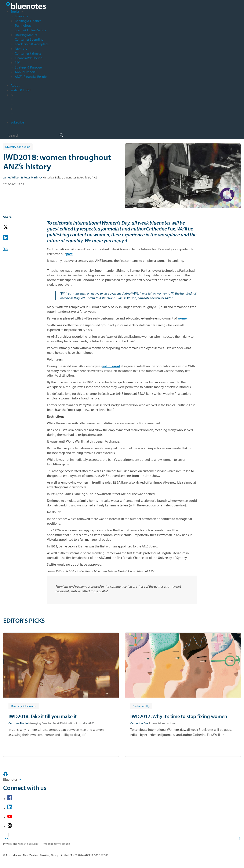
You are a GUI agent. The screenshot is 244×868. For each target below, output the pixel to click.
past (69, 254)
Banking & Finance (28, 21)
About (15, 85)
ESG (18, 63)
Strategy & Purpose (28, 67)
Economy (21, 16)
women (183, 318)
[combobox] (36, 135)
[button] (12, 227)
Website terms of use (57, 844)
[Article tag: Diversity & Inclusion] (24, 706)
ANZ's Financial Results (31, 77)
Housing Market (26, 35)
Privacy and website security (21, 844)
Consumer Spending (29, 39)
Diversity (21, 49)
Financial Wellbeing (29, 58)
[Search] (36, 135)
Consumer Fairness (28, 53)
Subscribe (17, 122)
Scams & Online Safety (30, 30)
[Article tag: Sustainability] (141, 706)
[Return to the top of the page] (122, 839)
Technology (23, 25)
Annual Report (25, 72)
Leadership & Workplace (32, 44)
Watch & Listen (21, 90)
